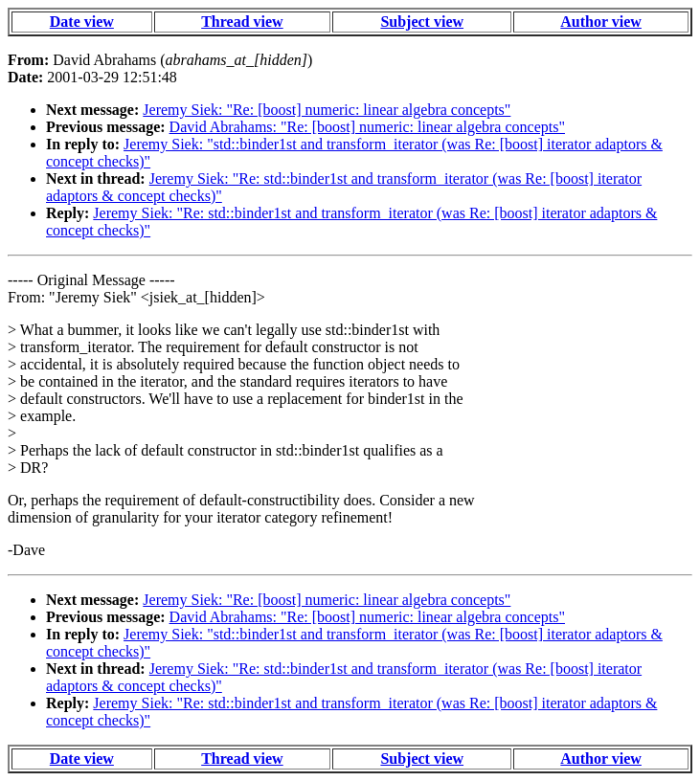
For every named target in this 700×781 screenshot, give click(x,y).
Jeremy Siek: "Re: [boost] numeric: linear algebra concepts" (327, 110)
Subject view (422, 22)
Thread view (242, 22)
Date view (82, 22)
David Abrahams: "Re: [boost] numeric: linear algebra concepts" (367, 127)
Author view (601, 22)
